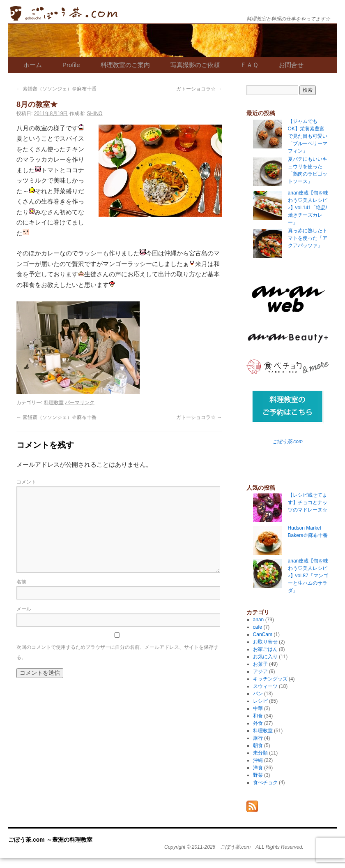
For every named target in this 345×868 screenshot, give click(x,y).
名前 (21, 582)
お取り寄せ (265, 642)
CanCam (263, 634)
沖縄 (258, 760)
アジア (260, 671)
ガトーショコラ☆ (199, 89)
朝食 (258, 745)
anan (259, 620)
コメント (26, 482)
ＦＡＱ (249, 65)
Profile (71, 65)
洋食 (258, 768)
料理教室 (54, 403)
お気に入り (265, 657)
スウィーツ (265, 686)
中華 (258, 708)
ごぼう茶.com (287, 442)
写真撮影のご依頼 (195, 65)
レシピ (260, 701)
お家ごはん (265, 649)
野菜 (258, 775)
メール (24, 609)
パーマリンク (80, 403)
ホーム (33, 65)
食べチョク (265, 782)
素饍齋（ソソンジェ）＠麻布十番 (56, 89)
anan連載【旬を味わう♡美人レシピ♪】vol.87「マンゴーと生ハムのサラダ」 (308, 576)
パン (258, 694)
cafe (258, 627)
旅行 (258, 738)
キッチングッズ (270, 679)
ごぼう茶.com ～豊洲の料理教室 (64, 13)
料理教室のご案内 (125, 65)
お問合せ (291, 65)
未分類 (260, 753)
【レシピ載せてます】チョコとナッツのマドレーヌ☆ (308, 502)
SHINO (94, 113)
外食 (258, 723)
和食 (258, 716)
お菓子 (260, 664)
